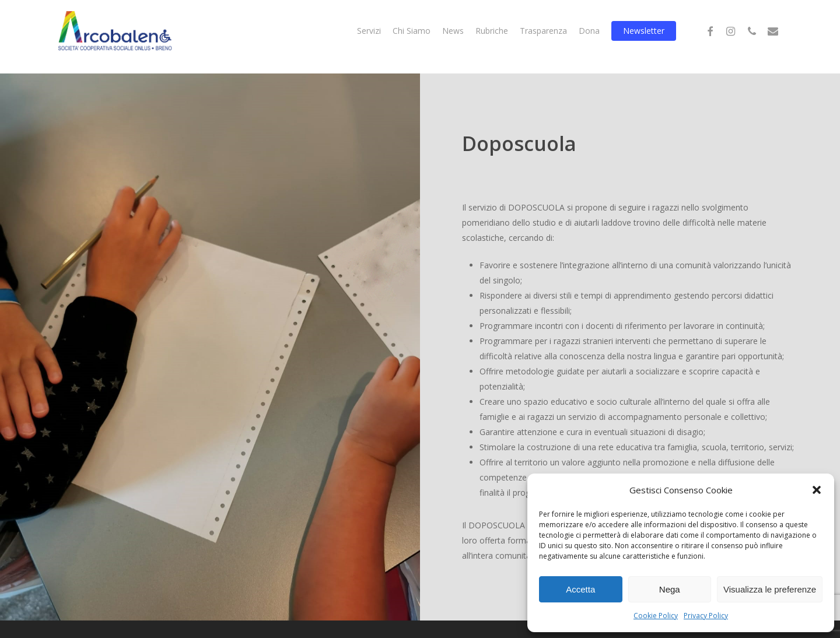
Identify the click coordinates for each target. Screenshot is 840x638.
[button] (817, 490)
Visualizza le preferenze (770, 589)
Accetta (580, 589)
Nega (670, 589)
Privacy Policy (706, 616)
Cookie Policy (656, 616)
